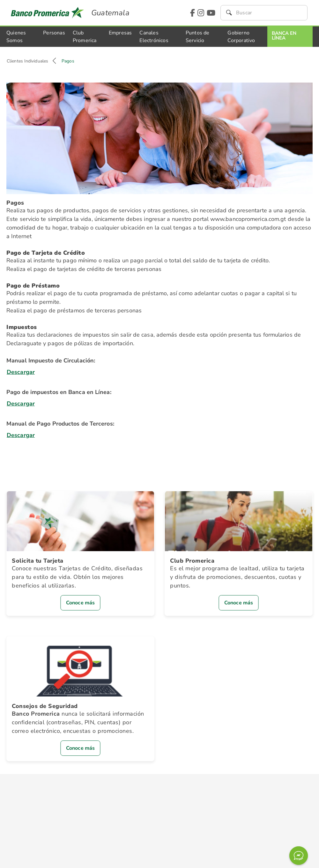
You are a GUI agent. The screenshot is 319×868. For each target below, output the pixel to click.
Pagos (68, 61)
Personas (54, 33)
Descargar (21, 372)
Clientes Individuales (27, 61)
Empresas (120, 33)
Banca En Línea (284, 36)
